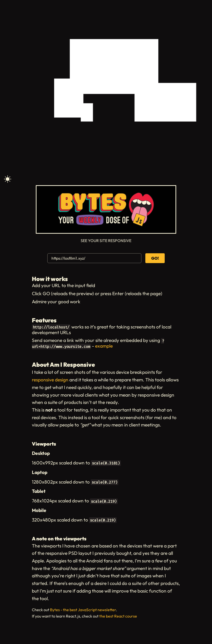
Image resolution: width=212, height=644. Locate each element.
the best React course (118, 616)
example (104, 346)
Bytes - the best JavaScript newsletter (83, 610)
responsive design (50, 380)
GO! (155, 258)
